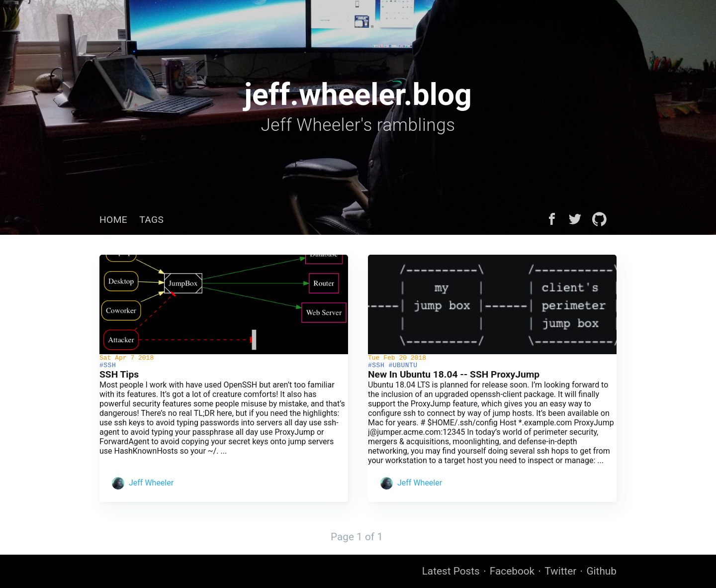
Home (113, 220)
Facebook (512, 572)
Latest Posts (451, 572)
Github (601, 572)
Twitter (560, 572)
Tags (151, 220)
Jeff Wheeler (151, 486)
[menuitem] (113, 220)
